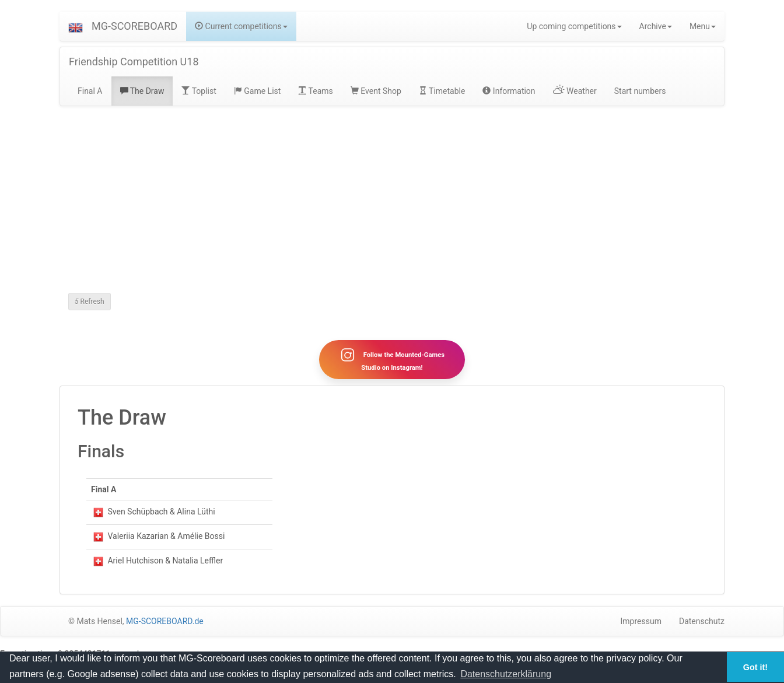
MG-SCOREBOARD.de (165, 621)
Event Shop (376, 91)
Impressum (641, 621)
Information (509, 91)
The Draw (142, 91)
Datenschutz (702, 621)
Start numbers (640, 91)
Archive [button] (656, 26)
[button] (76, 26)
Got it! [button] (755, 667)
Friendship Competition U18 (134, 62)
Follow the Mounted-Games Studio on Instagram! (392, 359)
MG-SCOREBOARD (134, 26)
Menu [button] (703, 26)
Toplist (199, 91)
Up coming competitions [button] (574, 26)
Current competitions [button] (241, 26)
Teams (315, 91)
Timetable (442, 91)
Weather (575, 91)
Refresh (90, 302)
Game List (258, 91)
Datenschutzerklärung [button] (506, 674)
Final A (90, 91)
